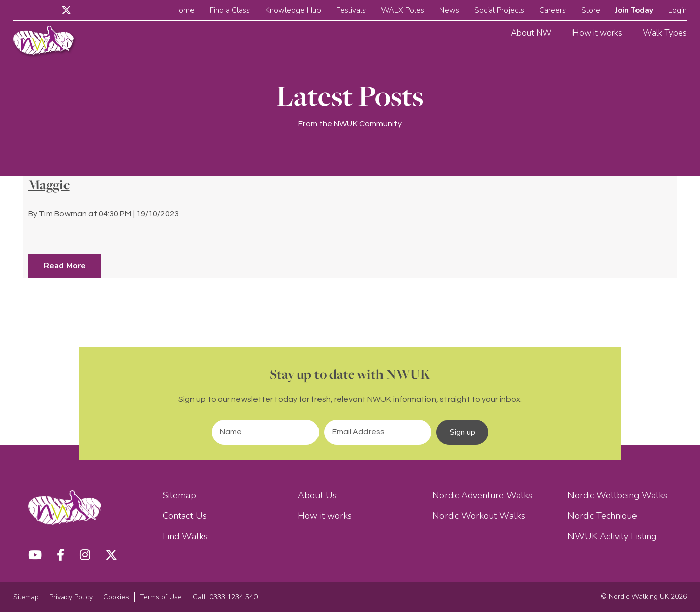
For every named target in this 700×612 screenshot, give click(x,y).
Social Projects (499, 10)
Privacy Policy (71, 597)
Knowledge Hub (293, 10)
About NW (531, 33)
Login (678, 10)
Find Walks (185, 536)
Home (184, 10)
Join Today (634, 10)
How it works (597, 33)
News (449, 10)
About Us (317, 495)
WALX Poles (403, 10)
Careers (553, 10)
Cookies (116, 597)
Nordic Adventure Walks (482, 495)
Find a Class (230, 10)
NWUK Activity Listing (612, 536)
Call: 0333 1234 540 (225, 597)
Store (591, 10)
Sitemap (179, 495)
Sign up (463, 432)
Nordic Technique (602, 516)
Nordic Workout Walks (479, 516)
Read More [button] (65, 266)
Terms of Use (161, 597)
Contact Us (185, 516)
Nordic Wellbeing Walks (617, 495)
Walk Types (665, 33)
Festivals (351, 10)
